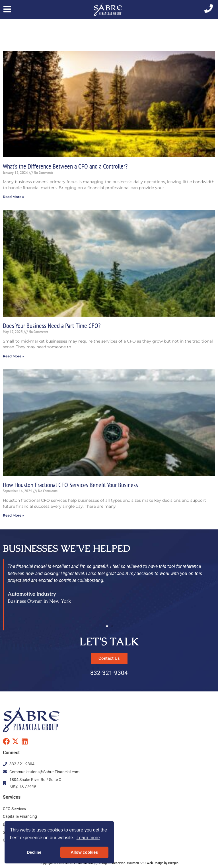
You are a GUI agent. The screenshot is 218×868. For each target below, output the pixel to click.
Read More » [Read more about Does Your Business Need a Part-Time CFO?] (13, 356)
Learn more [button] (88, 838)
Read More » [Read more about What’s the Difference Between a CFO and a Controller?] (13, 197)
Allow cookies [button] (84, 852)
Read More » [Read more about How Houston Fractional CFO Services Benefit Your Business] (13, 515)
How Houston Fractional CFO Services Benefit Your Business (70, 485)
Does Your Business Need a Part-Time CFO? (52, 325)
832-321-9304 (109, 673)
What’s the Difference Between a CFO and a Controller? (65, 166)
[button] (107, 626)
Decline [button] (34, 852)
